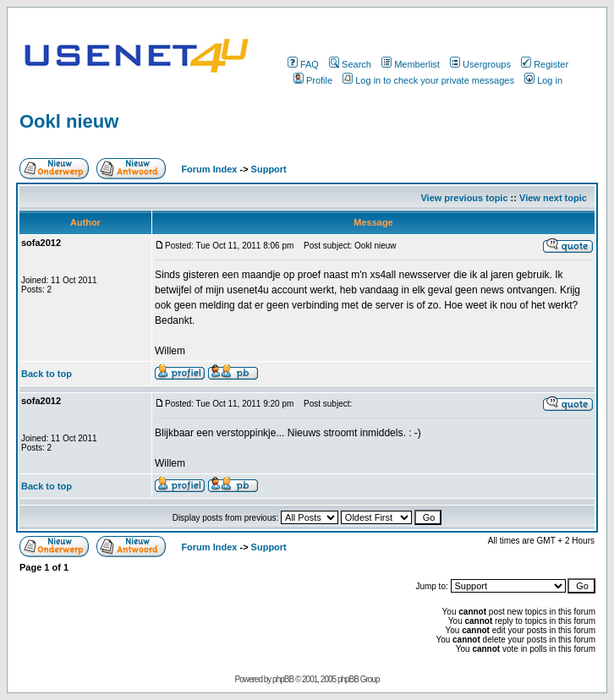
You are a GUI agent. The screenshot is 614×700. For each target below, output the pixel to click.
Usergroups (480, 64)
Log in (543, 80)
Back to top (47, 374)
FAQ (303, 64)
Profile (313, 80)
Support (269, 169)
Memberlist (411, 64)
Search (350, 64)
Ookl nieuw (69, 121)
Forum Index (208, 169)
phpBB (283, 679)
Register (545, 64)
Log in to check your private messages (428, 80)
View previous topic (464, 198)
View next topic (553, 198)
